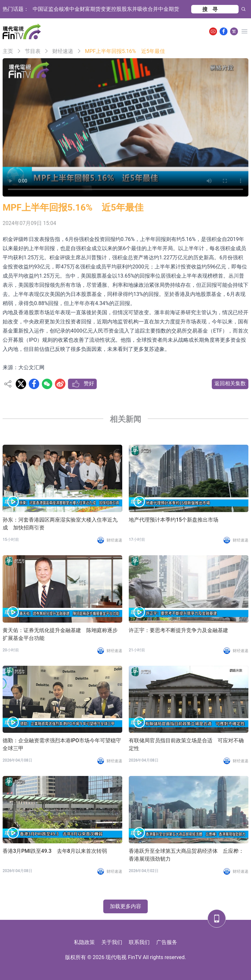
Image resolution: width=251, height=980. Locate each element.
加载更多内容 (125, 906)
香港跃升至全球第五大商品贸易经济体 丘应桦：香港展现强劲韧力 (186, 855)
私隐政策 (84, 942)
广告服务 (167, 942)
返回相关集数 (230, 383)
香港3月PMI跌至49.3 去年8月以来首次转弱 (55, 851)
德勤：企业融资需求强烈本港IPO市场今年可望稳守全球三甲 (62, 744)
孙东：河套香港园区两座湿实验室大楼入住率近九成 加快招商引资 (60, 524)
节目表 (33, 51)
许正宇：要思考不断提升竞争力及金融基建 (178, 630)
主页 (8, 51)
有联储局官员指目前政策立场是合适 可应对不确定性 (186, 744)
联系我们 (139, 942)
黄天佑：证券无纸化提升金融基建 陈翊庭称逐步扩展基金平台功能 (60, 634)
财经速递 (63, 51)
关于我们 (112, 942)
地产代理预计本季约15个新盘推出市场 (174, 520)
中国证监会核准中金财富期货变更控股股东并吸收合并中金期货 (106, 9)
